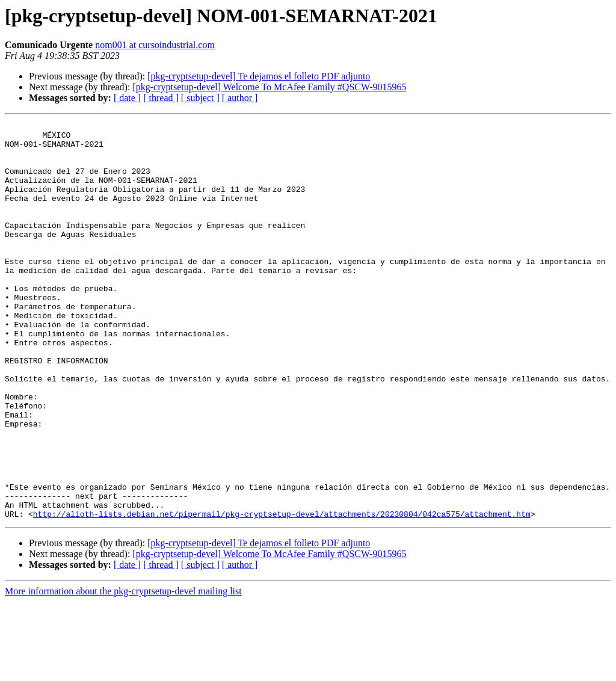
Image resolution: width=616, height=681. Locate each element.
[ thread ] (161, 98)
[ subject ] (200, 98)
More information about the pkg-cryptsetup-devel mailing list (123, 670)
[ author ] (240, 98)
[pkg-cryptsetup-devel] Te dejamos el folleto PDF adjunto (259, 76)
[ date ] (127, 98)
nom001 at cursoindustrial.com (155, 45)
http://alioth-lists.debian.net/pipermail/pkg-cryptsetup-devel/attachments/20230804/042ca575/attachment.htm (282, 593)
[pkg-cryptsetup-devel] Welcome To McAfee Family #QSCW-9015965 (269, 87)
